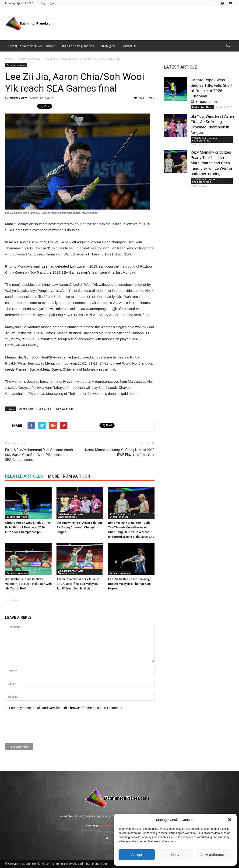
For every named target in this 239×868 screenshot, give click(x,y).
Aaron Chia (26, 409)
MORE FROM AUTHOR (69, 476)
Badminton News (16, 65)
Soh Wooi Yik (64, 409)
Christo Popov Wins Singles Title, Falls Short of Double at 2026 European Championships (28, 527)
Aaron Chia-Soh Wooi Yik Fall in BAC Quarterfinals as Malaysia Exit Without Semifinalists (78, 584)
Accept (137, 855)
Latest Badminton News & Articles (32, 46)
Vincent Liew (18, 98)
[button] (230, 820)
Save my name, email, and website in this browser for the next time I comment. (66, 708)
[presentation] (41, 727)
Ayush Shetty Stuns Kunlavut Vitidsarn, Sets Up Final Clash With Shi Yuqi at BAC (28, 584)
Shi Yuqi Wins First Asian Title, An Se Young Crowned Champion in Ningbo (79, 527)
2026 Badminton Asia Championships (71, 516)
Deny (175, 855)
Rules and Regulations (78, 46)
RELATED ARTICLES (24, 476)
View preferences (214, 855)
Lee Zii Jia (45, 409)
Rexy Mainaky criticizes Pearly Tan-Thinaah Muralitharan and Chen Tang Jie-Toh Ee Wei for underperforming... (212, 163)
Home (9, 59)
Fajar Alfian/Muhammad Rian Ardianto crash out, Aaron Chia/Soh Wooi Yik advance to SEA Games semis (39, 455)
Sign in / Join (49, 3)
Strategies (108, 46)
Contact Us (129, 46)
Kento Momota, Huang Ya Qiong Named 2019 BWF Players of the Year (120, 452)
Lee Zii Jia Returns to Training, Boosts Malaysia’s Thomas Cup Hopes (129, 584)
